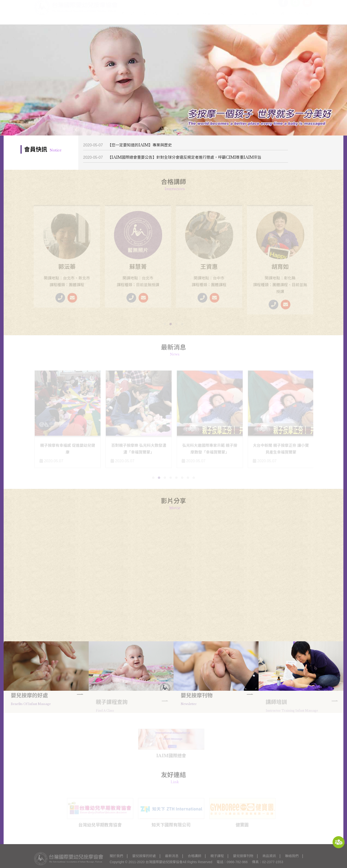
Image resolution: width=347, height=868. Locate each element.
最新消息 (184, 19)
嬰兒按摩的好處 (156, 19)
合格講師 (207, 19)
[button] (165, 325)
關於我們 (129, 19)
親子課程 (228, 19)
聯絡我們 (302, 19)
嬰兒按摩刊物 (254, 19)
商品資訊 (280, 19)
